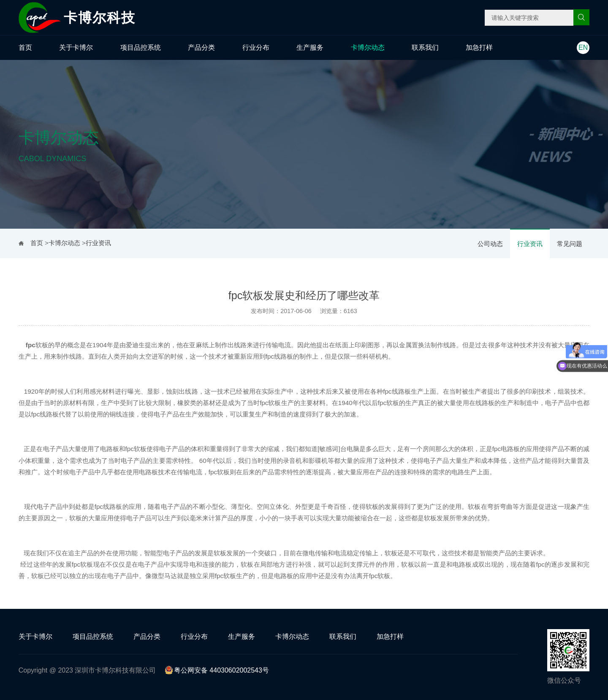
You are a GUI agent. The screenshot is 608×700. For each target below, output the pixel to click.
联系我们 (425, 47)
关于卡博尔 (76, 47)
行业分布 (256, 47)
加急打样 (479, 47)
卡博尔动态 (368, 47)
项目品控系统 (141, 47)
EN (583, 47)
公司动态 (490, 244)
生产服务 (310, 47)
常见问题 (570, 244)
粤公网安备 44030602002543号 (217, 670)
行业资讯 (530, 244)
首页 (25, 47)
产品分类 (201, 47)
